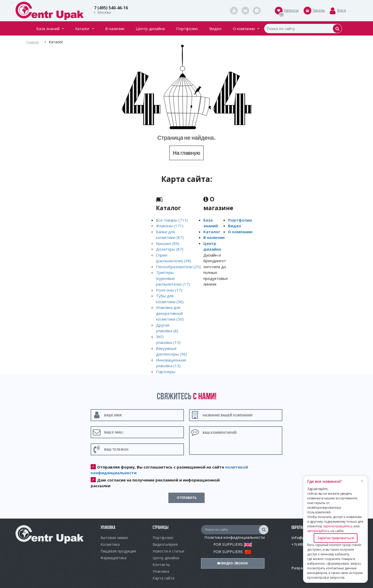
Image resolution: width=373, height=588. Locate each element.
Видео (215, 29)
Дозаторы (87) (170, 249)
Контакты (161, 565)
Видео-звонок (233, 563)
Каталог (84, 29)
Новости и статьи (168, 551)
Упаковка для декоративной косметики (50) (170, 313)
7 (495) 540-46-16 (111, 8)
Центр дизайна (150, 29)
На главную (187, 153)
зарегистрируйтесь (338, 526)
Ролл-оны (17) (169, 290)
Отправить (187, 498)
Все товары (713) (172, 220)
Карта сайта (163, 578)
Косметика (110, 544)
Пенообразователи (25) (178, 267)
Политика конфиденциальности (235, 537)
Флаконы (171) (170, 226)
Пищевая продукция (118, 551)
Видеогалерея (165, 544)
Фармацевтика (113, 558)
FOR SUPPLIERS (233, 544)
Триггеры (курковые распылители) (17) (173, 278)
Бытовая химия (114, 538)
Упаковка (161, 571)
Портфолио (187, 29)
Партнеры (166, 372)
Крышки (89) (168, 243)
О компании (246, 29)
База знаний (50, 29)
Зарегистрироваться (336, 538)
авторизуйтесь (318, 531)
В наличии (115, 29)
